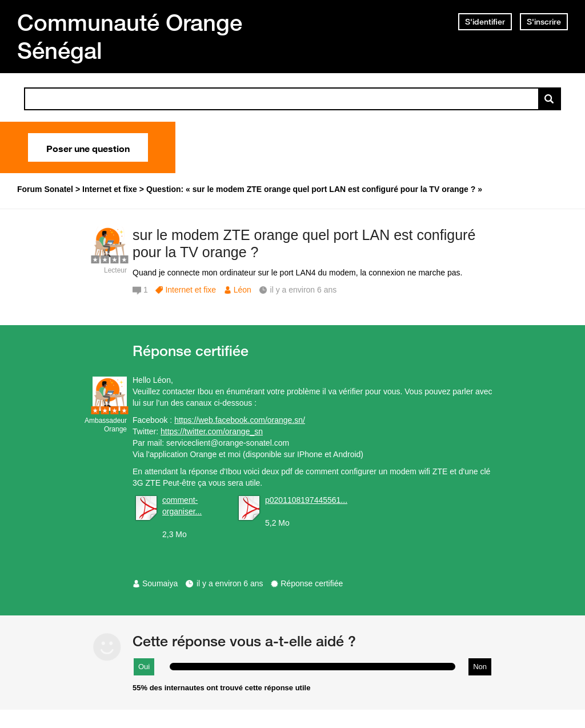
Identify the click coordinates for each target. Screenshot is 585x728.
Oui (144, 667)
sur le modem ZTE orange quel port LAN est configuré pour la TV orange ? (304, 244)
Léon (243, 290)
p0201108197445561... (306, 500)
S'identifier (485, 22)
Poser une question (88, 147)
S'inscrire (544, 22)
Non (480, 667)
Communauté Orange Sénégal (130, 36)
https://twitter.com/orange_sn (212, 431)
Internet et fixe (191, 290)
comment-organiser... (182, 506)
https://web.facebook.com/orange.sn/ (240, 420)
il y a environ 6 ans (230, 583)
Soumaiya (160, 583)
